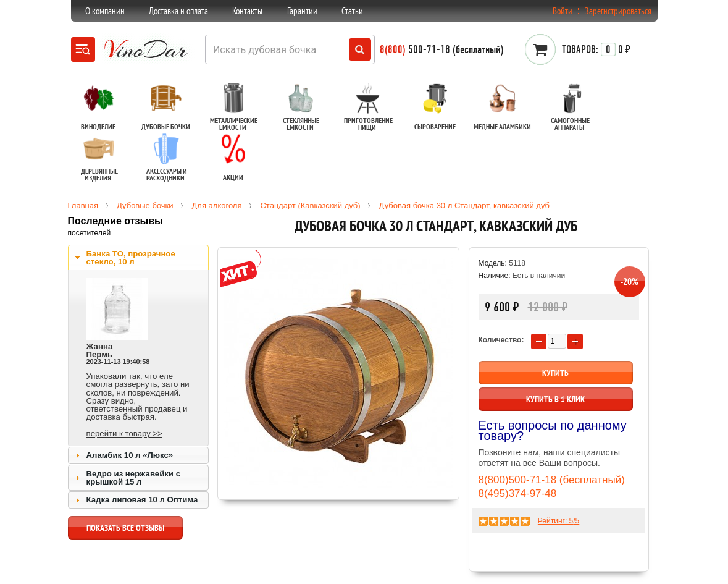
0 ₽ (596, 49)
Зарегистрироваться (618, 11)
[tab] (138, 258)
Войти (563, 11)
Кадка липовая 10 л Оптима (142, 500)
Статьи (352, 11)
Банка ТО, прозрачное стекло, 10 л (131, 258)
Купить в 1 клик (555, 399)
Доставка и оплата (178, 11)
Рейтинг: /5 (559, 521)
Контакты (247, 11)
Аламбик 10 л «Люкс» (130, 455)
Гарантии (302, 11)
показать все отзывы (125, 531)
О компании (105, 11)
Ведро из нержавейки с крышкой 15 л (133, 478)
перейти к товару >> (124, 434)
